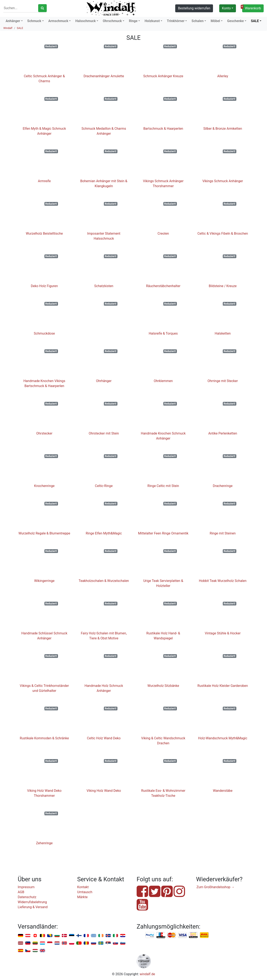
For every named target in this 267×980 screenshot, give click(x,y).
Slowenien (123, 943)
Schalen (198, 21)
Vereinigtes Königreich (42, 951)
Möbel (215, 21)
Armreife (44, 181)
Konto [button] (226, 8)
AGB (21, 892)
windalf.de (147, 974)
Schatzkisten (104, 286)
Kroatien (123, 936)
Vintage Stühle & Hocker (223, 633)
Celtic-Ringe (104, 486)
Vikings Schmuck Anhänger (223, 181)
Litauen (35, 943)
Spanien (21, 951)
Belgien (42, 936)
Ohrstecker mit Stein (104, 433)
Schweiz (35, 936)
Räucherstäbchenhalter (163, 286)
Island (108, 936)
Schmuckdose (44, 333)
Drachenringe (223, 486)
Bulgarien (57, 936)
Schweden (101, 943)
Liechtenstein (28, 943)
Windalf (8, 28)
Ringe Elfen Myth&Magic (104, 533)
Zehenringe (44, 843)
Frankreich (86, 936)
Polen (72, 943)
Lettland (21, 943)
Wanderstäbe (223, 791)
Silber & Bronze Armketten (223, 129)
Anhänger (13, 21)
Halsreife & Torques (163, 333)
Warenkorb (252, 8)
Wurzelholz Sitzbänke (163, 686)
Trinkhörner (176, 21)
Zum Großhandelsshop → (215, 887)
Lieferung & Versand (33, 907)
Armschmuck (58, 21)
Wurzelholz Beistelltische (44, 233)
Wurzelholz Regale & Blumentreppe (44, 533)
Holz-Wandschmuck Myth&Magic (223, 738)
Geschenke (236, 21)
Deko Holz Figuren (44, 286)
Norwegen (64, 943)
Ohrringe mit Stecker (223, 381)
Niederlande (57, 943)
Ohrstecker (44, 433)
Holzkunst (152, 21)
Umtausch (85, 892)
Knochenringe (44, 486)
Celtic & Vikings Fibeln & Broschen (223, 233)
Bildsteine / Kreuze (223, 286)
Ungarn (35, 951)
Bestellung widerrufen (194, 8)
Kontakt (83, 887)
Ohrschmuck (112, 21)
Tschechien (28, 951)
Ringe (133, 21)
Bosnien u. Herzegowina (50, 936)
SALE (255, 21)
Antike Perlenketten (223, 433)
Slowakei (115, 943)
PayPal (150, 935)
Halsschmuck (86, 21)
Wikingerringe (44, 581)
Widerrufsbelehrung (32, 902)
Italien (115, 936)
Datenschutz (27, 897)
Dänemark (64, 936)
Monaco (50, 943)
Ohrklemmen (163, 381)
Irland (101, 936)
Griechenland (94, 936)
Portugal (79, 943)
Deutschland (21, 936)
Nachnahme (204, 935)
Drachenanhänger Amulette (104, 76)
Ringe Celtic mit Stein (163, 486)
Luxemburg (42, 943)
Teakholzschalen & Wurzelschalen (104, 581)
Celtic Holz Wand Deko (104, 738)
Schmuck (34, 21)
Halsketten (223, 333)
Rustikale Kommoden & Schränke (44, 738)
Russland (94, 943)
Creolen (163, 233)
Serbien (108, 943)
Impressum (26, 887)
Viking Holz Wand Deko (104, 791)
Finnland (79, 936)
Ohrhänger (104, 381)
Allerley (223, 76)
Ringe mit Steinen (223, 533)
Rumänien (86, 943)
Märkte (82, 897)
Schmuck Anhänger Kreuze (163, 76)
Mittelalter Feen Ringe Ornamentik (163, 533)
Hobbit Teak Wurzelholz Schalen (223, 581)
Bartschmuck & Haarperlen (163, 129)
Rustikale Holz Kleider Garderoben (223, 686)
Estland (72, 936)
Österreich (28, 936)
